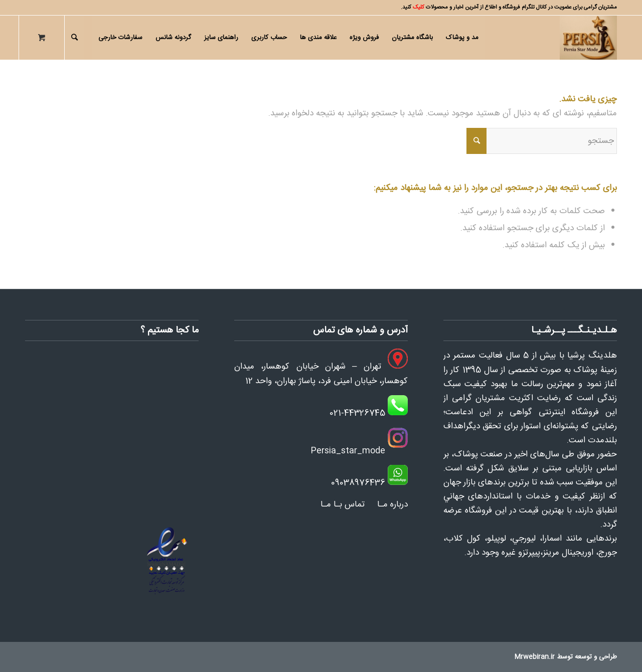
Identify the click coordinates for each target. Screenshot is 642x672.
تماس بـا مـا (343, 505)
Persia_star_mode (348, 451)
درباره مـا (392, 505)
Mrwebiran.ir (535, 657)
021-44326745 (357, 413)
